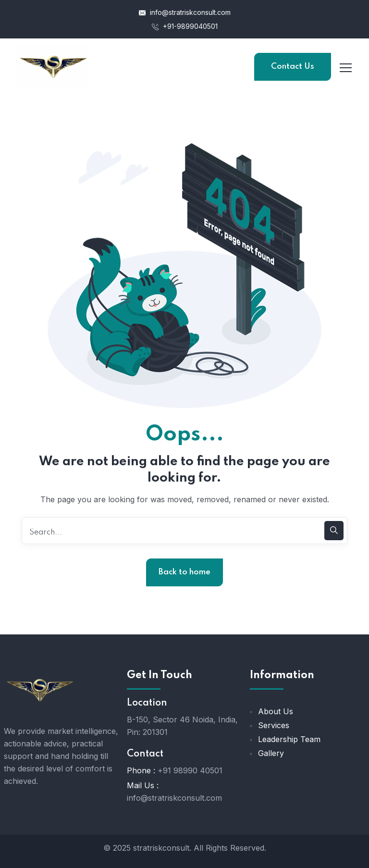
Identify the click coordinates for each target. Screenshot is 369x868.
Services (274, 725)
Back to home (184, 572)
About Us (276, 711)
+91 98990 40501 (190, 770)
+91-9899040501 (185, 26)
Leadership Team (289, 739)
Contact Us (293, 67)
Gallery (271, 753)
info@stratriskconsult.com (185, 12)
